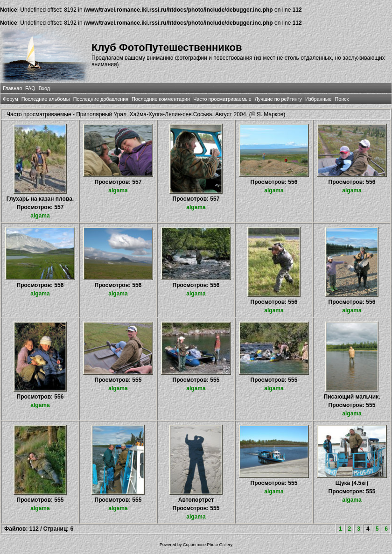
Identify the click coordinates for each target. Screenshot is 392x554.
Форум (10, 99)
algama (40, 216)
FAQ (30, 88)
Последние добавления (101, 99)
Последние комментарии (161, 99)
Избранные (318, 99)
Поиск (342, 99)
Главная (12, 88)
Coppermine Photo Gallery (208, 545)
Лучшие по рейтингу (278, 99)
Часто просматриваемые (222, 99)
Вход (44, 88)
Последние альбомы (46, 99)
